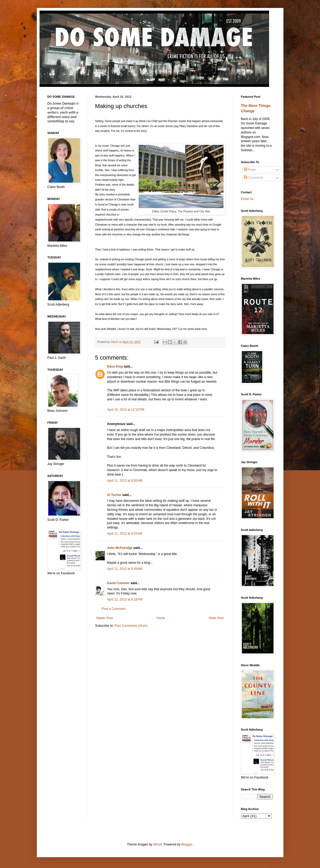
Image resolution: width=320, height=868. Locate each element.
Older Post (216, 618)
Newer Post (105, 618)
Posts (250, 170)
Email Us (247, 199)
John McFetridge (120, 548)
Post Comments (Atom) (131, 626)
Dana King (115, 366)
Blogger (187, 844)
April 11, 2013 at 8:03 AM (125, 534)
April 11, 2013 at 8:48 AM (125, 569)
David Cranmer (118, 583)
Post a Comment (114, 609)
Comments (254, 178)
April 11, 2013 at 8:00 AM (125, 481)
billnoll (157, 844)
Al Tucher (114, 495)
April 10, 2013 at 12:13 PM (126, 410)
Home (161, 618)
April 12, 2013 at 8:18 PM (125, 599)
